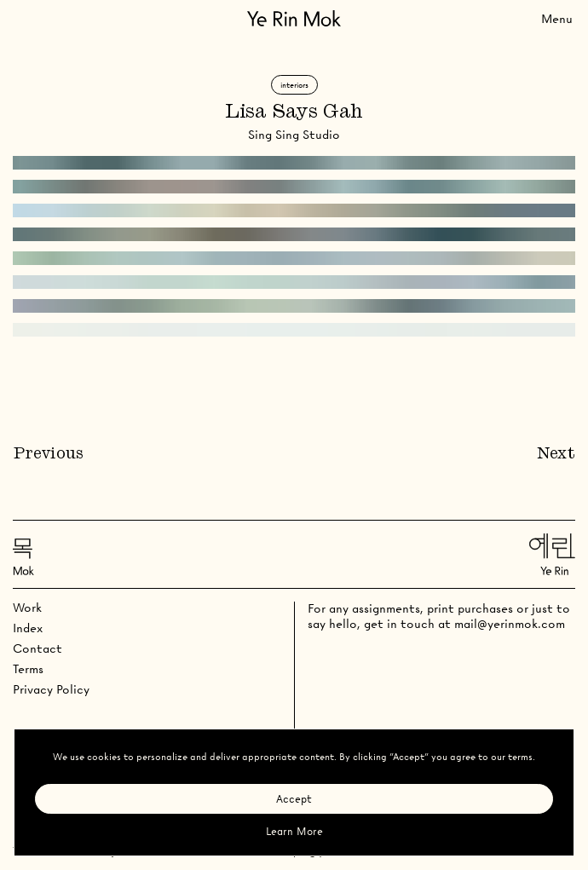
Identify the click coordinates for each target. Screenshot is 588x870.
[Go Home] (294, 18)
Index (28, 628)
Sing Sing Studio (294, 135)
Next (556, 454)
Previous (48, 454)
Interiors (294, 85)
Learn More (294, 831)
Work (27, 608)
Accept (294, 799)
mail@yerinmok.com (510, 624)
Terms (28, 669)
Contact (37, 648)
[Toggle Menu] (557, 18)
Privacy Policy (51, 689)
